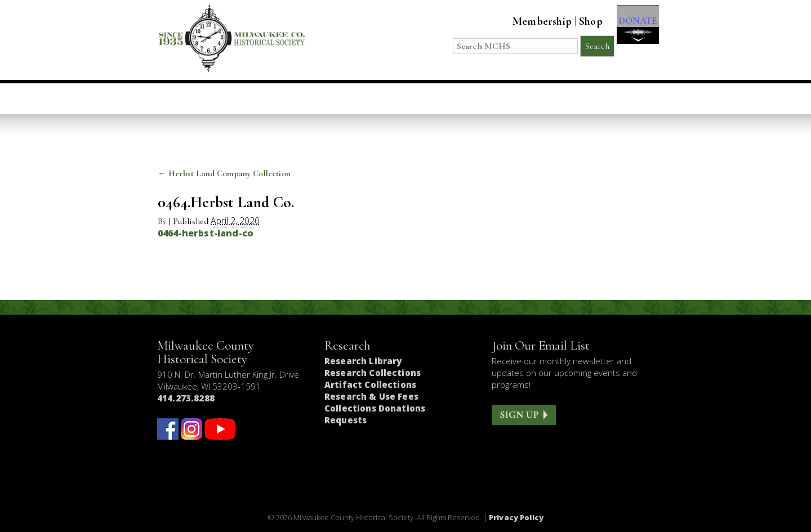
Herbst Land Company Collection (224, 173)
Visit (240, 99)
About (537, 99)
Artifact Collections (370, 385)
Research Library (363, 361)
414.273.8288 (186, 398)
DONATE (632, 29)
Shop (580, 21)
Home (191, 99)
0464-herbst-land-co (206, 233)
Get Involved (610, 99)
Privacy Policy (516, 517)
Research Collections (373, 373)
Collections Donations (375, 408)
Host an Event (390, 99)
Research (474, 99)
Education (302, 99)
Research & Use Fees (371, 396)
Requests (346, 420)
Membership (531, 21)
